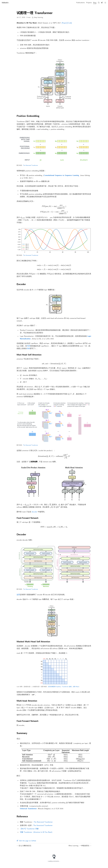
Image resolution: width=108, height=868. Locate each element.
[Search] (99, 3)
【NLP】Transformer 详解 (29, 829)
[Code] (70, 23)
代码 (29, 346)
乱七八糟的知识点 (25, 846)
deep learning (39, 17)
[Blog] (95, 3)
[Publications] (80, 3)
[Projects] (89, 3)
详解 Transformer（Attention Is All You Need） (37, 832)
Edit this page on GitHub (26, 841)
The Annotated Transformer (31, 255)
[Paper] (64, 23)
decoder (35, 512)
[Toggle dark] (102, 3)
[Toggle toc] (105, 3)
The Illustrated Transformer (31, 165)
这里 (18, 595)
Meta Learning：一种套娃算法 (79, 846)
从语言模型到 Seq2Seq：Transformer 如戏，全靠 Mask (63, 687)
